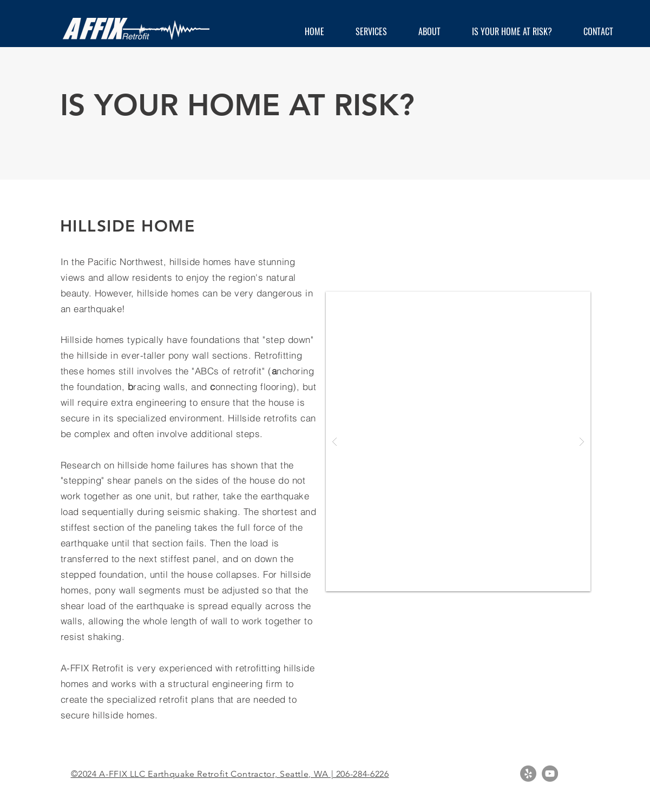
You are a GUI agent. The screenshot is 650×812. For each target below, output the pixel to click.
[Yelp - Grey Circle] (528, 774)
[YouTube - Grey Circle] (550, 774)
